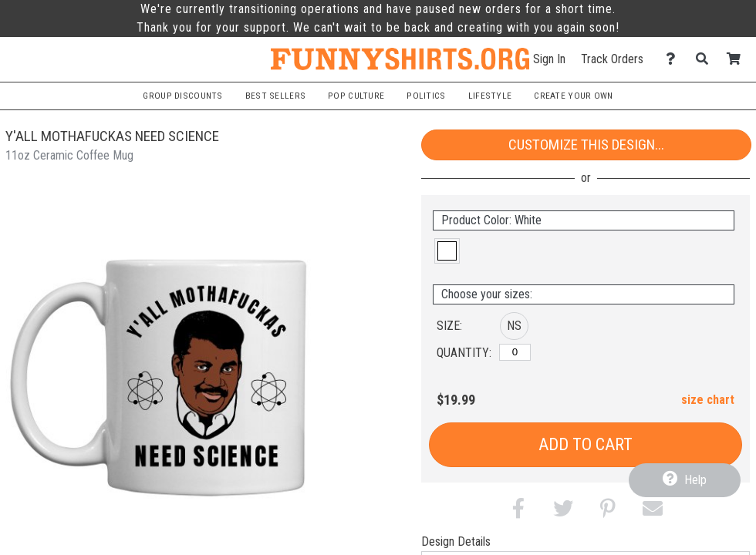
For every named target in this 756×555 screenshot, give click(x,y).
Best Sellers (275, 96)
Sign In (549, 59)
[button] (447, 251)
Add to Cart (586, 444)
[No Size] (515, 352)
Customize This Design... (586, 145)
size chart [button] (708, 400)
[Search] (706, 59)
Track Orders (612, 59)
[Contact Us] (675, 59)
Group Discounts (182, 96)
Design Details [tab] (456, 542)
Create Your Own (573, 96)
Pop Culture (356, 96)
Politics (426, 96)
